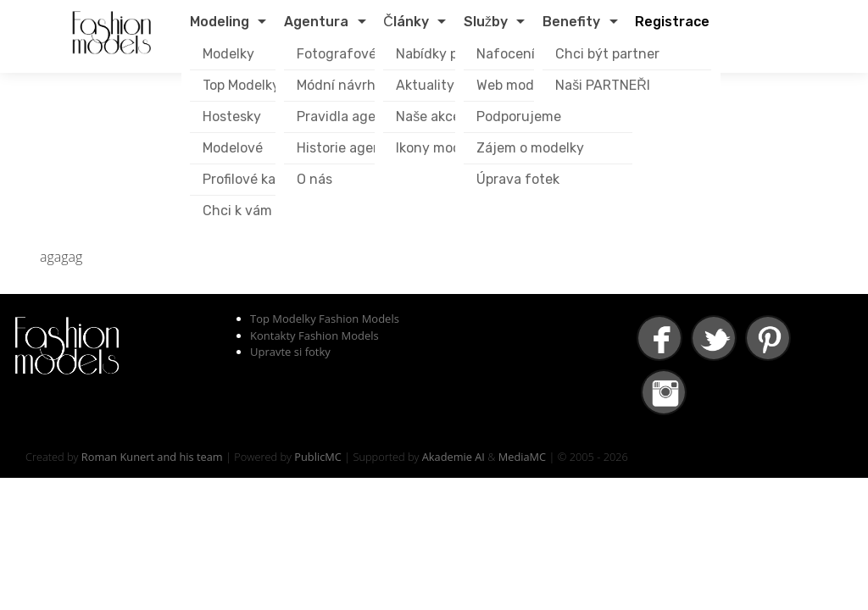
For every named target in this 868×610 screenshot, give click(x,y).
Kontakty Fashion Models (314, 335)
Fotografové (337, 54)
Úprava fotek (518, 179)
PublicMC (318, 457)
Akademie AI (453, 457)
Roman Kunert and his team (152, 457)
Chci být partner (607, 54)
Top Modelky (241, 85)
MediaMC (522, 457)
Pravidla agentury (354, 116)
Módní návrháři (344, 85)
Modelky (228, 54)
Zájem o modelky (530, 148)
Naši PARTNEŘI (603, 85)
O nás (314, 179)
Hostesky (232, 116)
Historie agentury (353, 148)
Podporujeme (519, 116)
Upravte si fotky (290, 352)
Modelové (233, 148)
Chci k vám (237, 211)
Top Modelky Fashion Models (325, 319)
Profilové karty (248, 179)
